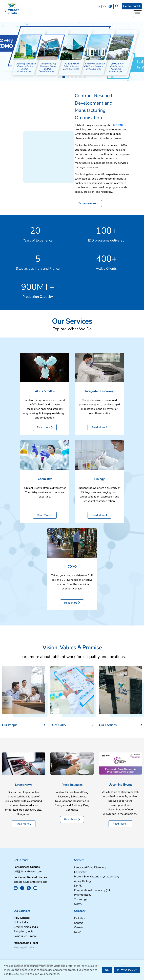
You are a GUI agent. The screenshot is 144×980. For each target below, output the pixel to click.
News (78, 932)
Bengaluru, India (23, 932)
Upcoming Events (120, 801)
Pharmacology (83, 895)
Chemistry (45, 496)
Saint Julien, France (25, 936)
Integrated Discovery (99, 408)
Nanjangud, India (24, 948)
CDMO (72, 583)
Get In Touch (132, 6)
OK (107, 970)
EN (105, 6)
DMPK (78, 886)
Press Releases (72, 802)
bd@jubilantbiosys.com (28, 872)
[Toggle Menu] (138, 14)
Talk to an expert (88, 204)
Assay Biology (83, 881)
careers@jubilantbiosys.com (31, 882)
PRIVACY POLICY (127, 970)
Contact (79, 923)
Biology (99, 496)
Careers (79, 928)
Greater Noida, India (26, 927)
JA (99, 6)
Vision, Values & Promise (72, 664)
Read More (45, 444)
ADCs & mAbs (45, 408)
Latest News (24, 802)
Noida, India (21, 922)
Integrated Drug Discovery (90, 868)
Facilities (79, 918)
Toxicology (81, 899)
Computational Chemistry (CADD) (95, 890)
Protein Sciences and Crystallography (97, 877)
